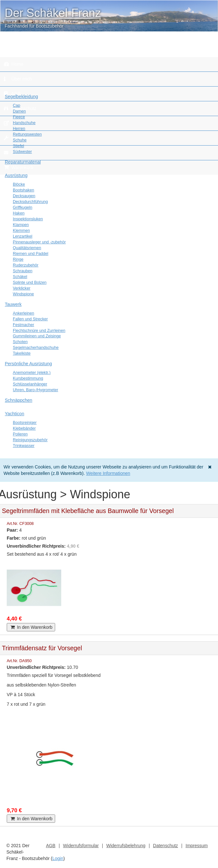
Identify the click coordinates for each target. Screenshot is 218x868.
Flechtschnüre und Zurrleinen (39, 331)
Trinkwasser (24, 446)
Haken (19, 213)
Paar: (12, 530)
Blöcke (19, 184)
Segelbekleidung (21, 97)
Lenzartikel (23, 236)
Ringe (18, 259)
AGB (51, 846)
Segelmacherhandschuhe (36, 348)
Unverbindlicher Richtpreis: (36, 546)
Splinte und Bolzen (30, 282)
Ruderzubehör (26, 265)
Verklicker (22, 288)
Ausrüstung (16, 175)
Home (14, 64)
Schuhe (20, 140)
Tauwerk (13, 304)
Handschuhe (24, 123)
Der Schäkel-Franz (53, 13)
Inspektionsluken (28, 219)
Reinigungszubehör (30, 440)
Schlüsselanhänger (30, 384)
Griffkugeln (23, 207)
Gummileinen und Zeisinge (37, 336)
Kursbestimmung (28, 378)
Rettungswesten (27, 134)
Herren (19, 129)
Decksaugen (24, 196)
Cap (17, 105)
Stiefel (18, 146)
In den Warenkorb (31, 627)
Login (58, 858)
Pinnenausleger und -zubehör (39, 242)
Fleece (19, 117)
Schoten (20, 342)
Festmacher (24, 325)
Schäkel (20, 277)
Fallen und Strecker (30, 319)
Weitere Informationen (108, 473)
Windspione (23, 294)
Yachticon (14, 414)
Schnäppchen (19, 400)
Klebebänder (24, 428)
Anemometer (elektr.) (32, 373)
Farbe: (14, 538)
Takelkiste (22, 353)
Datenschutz (165, 846)
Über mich (18, 79)
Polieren (20, 434)
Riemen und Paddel (31, 254)
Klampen (21, 225)
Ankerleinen (24, 313)
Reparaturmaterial (23, 162)
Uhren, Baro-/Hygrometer (35, 390)
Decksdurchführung (30, 202)
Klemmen (21, 231)
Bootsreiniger (25, 423)
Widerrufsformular (81, 846)
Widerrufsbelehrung (126, 846)
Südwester (22, 152)
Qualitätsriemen (27, 248)
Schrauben (23, 271)
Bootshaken (24, 190)
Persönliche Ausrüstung (28, 364)
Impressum (197, 846)
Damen (19, 111)
